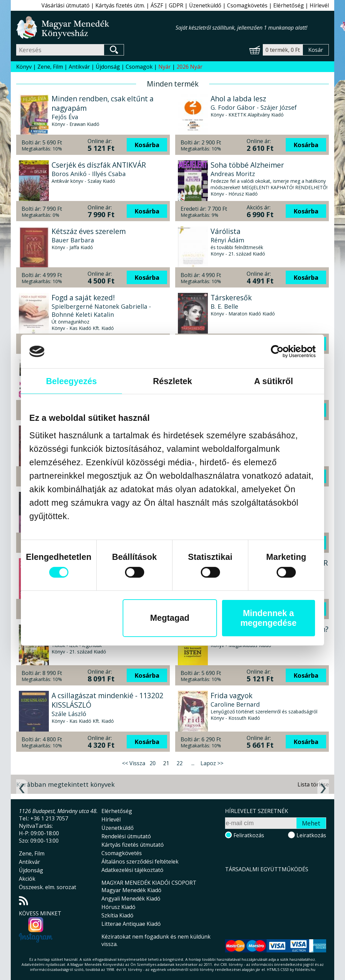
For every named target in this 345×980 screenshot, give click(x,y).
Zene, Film (50, 67)
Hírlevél (319, 5)
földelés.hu (305, 969)
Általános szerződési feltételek (140, 861)
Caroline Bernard (235, 704)
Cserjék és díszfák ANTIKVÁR (99, 165)
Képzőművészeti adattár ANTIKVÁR (269, 563)
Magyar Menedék (261, 904)
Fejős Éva (65, 117)
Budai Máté (227, 439)
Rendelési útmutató (126, 836)
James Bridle (229, 505)
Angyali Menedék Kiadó (131, 899)
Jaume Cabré (70, 439)
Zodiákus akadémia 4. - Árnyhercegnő (90, 501)
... (193, 763)
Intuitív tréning (236, 430)
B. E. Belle (224, 306)
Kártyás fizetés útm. (120, 5)
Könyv (24, 67)
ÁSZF (157, 5)
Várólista (226, 231)
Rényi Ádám (227, 240)
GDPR (176, 5)
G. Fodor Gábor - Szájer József (254, 107)
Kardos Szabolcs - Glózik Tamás (97, 373)
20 (153, 763)
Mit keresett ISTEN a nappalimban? (270, 629)
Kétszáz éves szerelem (89, 231)
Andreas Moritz (233, 174)
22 (180, 763)
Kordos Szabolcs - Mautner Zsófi (98, 638)
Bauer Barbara (73, 240)
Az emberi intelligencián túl (257, 497)
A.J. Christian (229, 638)
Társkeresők (231, 298)
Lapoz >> (212, 763)
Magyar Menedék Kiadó (131, 890)
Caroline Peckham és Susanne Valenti (105, 515)
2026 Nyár (190, 67)
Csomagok (139, 67)
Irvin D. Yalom (230, 373)
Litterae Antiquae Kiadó (131, 924)
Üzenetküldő (205, 5)
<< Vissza (134, 763)
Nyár (165, 67)
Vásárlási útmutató (66, 5)
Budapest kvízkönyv (84, 364)
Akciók (27, 879)
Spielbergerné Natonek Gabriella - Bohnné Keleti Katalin (101, 310)
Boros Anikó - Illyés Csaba (89, 174)
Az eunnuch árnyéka (86, 430)
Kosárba (147, 145)
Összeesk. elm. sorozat (48, 887)
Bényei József (230, 572)
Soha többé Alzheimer (247, 165)
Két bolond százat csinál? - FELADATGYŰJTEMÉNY (95, 568)
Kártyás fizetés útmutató (133, 845)
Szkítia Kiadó (117, 915)
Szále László (69, 714)
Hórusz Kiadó (118, 907)
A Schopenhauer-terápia (252, 364)
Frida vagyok (231, 696)
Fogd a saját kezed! (83, 298)
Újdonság (108, 67)
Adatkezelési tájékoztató (132, 870)
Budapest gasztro (81, 629)
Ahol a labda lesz (238, 99)
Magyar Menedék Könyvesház (96, 27)
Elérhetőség (289, 5)
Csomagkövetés (247, 5)
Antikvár (79, 67)
